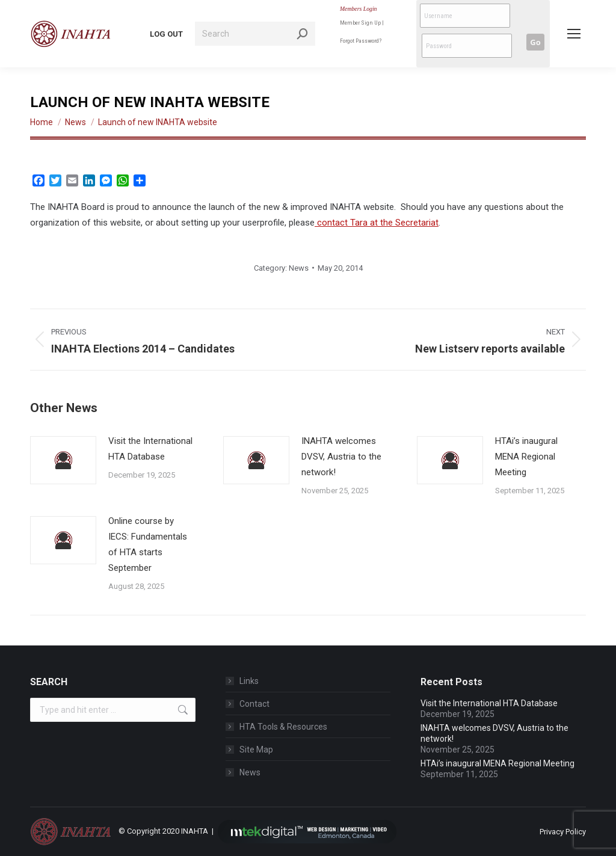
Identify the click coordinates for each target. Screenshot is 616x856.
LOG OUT (166, 34)
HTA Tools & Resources (283, 727)
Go (535, 42)
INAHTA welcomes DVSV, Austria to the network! (341, 457)
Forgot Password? (361, 41)
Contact (254, 704)
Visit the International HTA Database (150, 449)
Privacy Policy (563, 832)
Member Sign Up (360, 23)
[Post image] (63, 460)
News (299, 268)
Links (249, 681)
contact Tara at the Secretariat (377, 223)
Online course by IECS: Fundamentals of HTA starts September (148, 544)
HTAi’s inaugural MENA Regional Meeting (526, 457)
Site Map (256, 750)
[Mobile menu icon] (574, 34)
